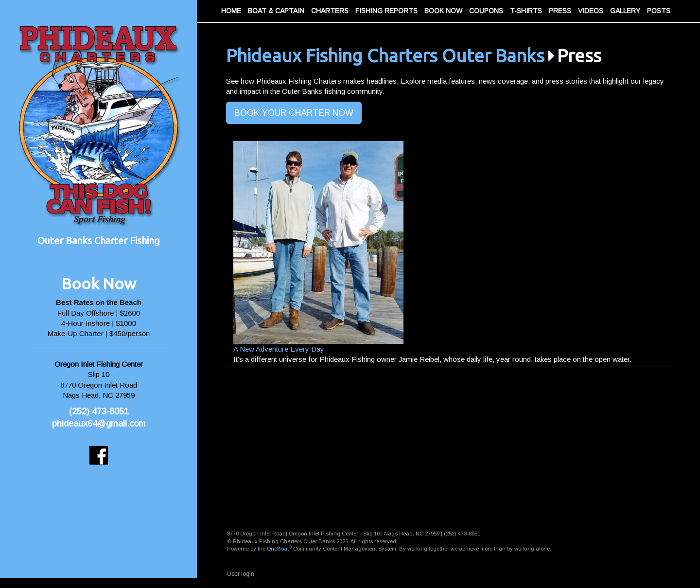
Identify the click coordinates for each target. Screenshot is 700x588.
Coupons (486, 11)
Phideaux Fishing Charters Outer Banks (385, 56)
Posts (659, 11)
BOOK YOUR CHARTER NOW (294, 113)
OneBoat (279, 549)
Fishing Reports (386, 11)
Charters (330, 11)
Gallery (625, 11)
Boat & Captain (276, 11)
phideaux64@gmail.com (99, 424)
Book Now (443, 11)
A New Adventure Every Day (279, 349)
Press (560, 11)
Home (231, 11)
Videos (591, 11)
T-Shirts (526, 11)
